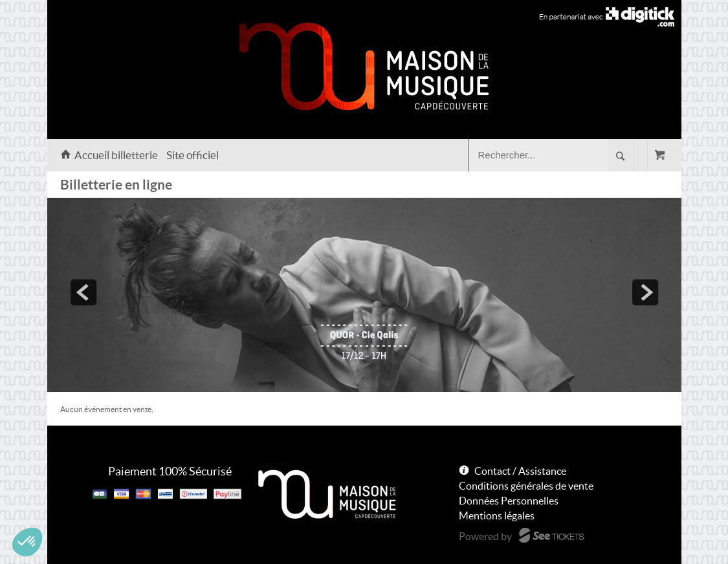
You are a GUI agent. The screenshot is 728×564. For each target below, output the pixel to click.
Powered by (485, 536)
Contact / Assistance (520, 471)
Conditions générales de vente (526, 486)
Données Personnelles (509, 501)
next (645, 292)
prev (83, 292)
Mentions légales (497, 515)
